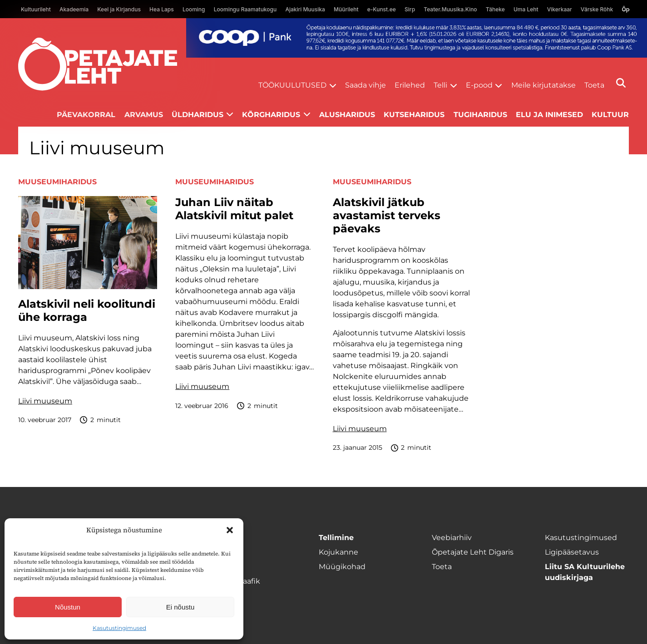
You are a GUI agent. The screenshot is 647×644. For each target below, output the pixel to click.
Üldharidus (198, 115)
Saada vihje (365, 85)
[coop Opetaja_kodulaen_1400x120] (417, 38)
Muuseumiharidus (57, 182)
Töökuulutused (292, 85)
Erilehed (410, 85)
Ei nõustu (180, 607)
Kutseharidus (414, 115)
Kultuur (610, 115)
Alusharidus (347, 115)
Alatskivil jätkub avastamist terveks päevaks (387, 216)
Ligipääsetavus (572, 552)
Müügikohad (342, 567)
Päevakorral (86, 115)
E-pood (479, 85)
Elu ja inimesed (549, 115)
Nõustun (68, 607)
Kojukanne (338, 552)
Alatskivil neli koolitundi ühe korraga (87, 311)
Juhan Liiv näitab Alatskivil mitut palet (234, 209)
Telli (440, 85)
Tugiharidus (480, 115)
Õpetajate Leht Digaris (473, 552)
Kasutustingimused (119, 628)
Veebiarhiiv (452, 538)
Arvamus (144, 115)
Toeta (594, 85)
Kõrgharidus (271, 115)
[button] (230, 530)
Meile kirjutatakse (543, 85)
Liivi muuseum (45, 401)
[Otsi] (621, 83)
